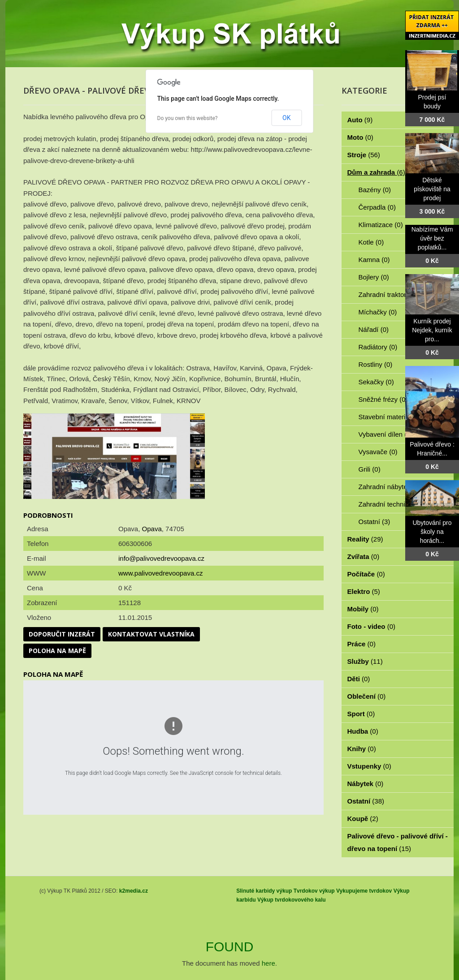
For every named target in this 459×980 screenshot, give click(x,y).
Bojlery (374, 277)
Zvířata (364, 557)
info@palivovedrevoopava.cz (161, 558)
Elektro (364, 591)
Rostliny (376, 364)
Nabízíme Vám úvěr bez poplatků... (432, 238)
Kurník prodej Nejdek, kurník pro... (432, 330)
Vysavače (378, 452)
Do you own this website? (188, 118)
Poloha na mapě (57, 651)
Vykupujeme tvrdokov (364, 891)
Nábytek (366, 784)
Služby (365, 661)
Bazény (375, 190)
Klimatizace (381, 225)
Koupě (363, 819)
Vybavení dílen (386, 434)
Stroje (364, 155)
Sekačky (376, 382)
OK (286, 118)
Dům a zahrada (376, 172)
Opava (152, 529)
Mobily (363, 609)
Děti (359, 679)
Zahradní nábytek (390, 487)
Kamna (374, 260)
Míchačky (378, 312)
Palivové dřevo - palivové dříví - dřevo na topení (398, 842)
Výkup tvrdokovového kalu (292, 900)
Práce (362, 644)
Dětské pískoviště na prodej (432, 189)
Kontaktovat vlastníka (151, 634)
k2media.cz (134, 891)
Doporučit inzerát (62, 634)
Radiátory (378, 347)
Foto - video (372, 626)
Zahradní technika (391, 504)
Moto (360, 137)
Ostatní (375, 522)
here (268, 963)
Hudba (363, 731)
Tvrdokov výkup (314, 891)
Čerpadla (377, 207)
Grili (370, 469)
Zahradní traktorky (391, 294)
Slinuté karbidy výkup (264, 891)
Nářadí (374, 329)
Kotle (371, 242)
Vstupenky (369, 766)
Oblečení (367, 696)
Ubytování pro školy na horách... (432, 532)
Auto (360, 120)
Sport (361, 714)
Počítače (366, 574)
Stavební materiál (390, 417)
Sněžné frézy (383, 399)
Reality (365, 539)
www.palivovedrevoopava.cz (160, 573)
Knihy (362, 749)
